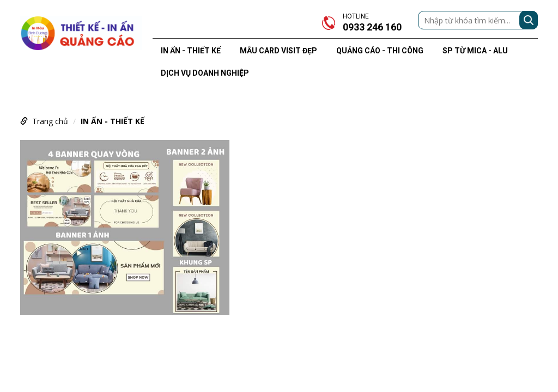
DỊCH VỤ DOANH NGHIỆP (205, 73)
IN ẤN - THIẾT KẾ (191, 51)
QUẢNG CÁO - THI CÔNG (380, 51)
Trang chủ (50, 121)
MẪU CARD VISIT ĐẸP (278, 51)
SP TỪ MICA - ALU (475, 51)
